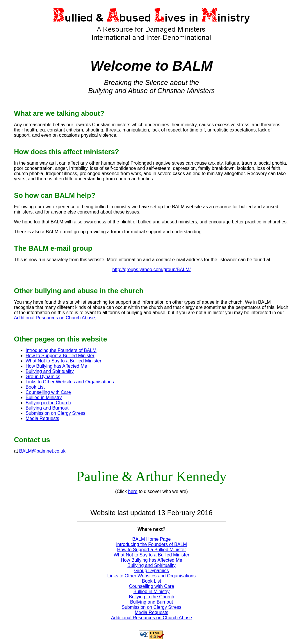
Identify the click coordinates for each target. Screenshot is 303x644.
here (133, 491)
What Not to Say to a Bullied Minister (64, 361)
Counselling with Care (48, 392)
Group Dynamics (43, 377)
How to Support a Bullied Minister (60, 356)
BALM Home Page (152, 539)
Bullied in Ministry (44, 397)
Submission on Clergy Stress (55, 413)
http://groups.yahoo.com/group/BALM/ (151, 269)
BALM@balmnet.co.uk (42, 451)
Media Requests (42, 418)
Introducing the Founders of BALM (61, 350)
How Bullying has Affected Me (56, 366)
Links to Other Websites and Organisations (70, 382)
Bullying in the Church (48, 403)
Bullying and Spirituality (50, 371)
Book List (35, 387)
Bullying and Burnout (47, 408)
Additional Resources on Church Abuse (54, 318)
